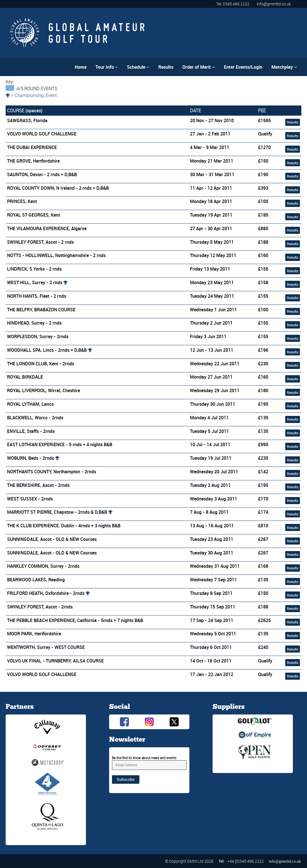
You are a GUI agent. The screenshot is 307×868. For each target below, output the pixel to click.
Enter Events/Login (243, 67)
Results (166, 67)
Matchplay (284, 67)
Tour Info (107, 67)
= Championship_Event (31, 95)
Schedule (138, 67)
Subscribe (126, 779)
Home (81, 67)
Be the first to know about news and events (144, 758)
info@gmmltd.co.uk (274, 4)
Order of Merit (199, 67)
